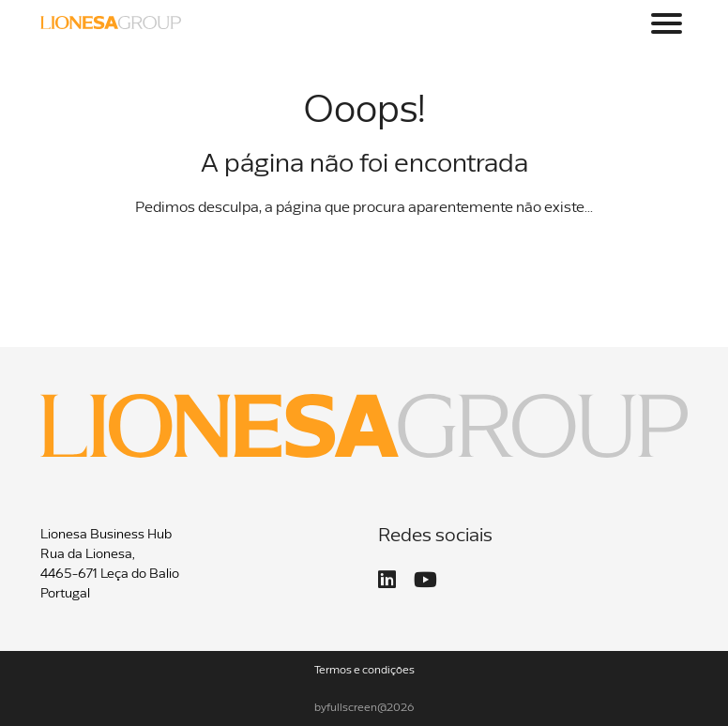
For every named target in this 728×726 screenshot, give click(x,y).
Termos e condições (364, 671)
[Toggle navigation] (667, 24)
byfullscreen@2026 (364, 708)
